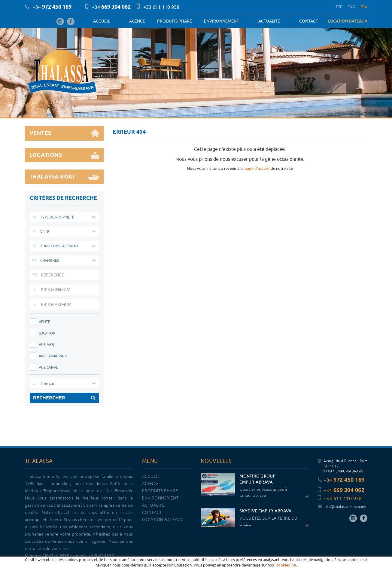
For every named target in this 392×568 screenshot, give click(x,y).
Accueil (102, 21)
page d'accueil (257, 168)
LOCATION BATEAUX (348, 21)
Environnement (222, 21)
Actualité (269, 21)
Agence (137, 21)
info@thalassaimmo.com (342, 507)
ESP (339, 7)
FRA (364, 7)
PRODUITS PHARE (175, 21)
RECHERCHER (64, 398)
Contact (309, 21)
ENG (351, 7)
